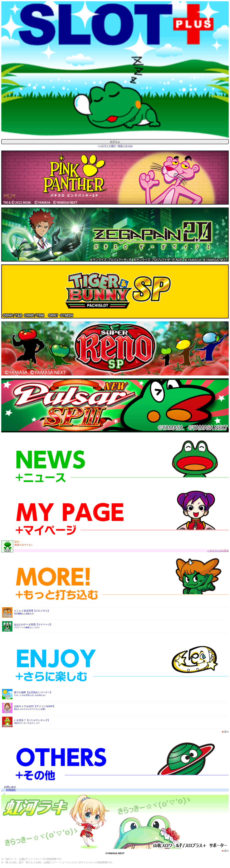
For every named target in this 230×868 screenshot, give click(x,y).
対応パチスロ (125, 146)
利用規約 (11, 790)
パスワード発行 (107, 146)
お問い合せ (10, 787)
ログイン (115, 141)
